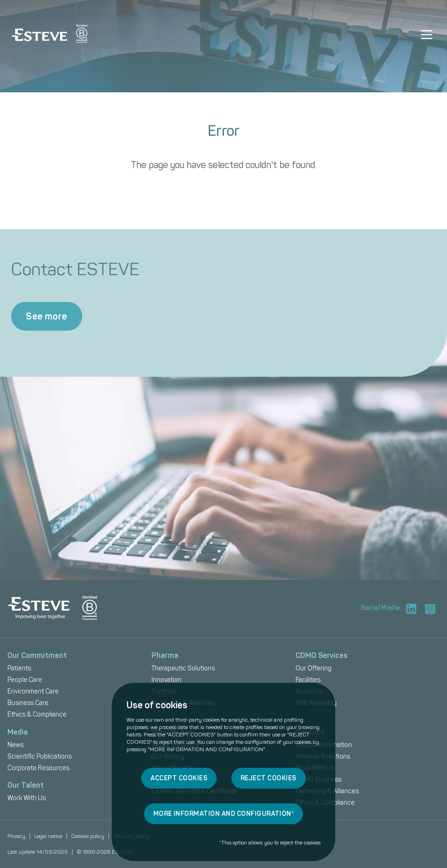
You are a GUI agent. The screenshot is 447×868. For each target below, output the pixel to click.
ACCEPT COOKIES (179, 778)
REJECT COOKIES (269, 778)
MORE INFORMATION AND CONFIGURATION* (224, 814)
